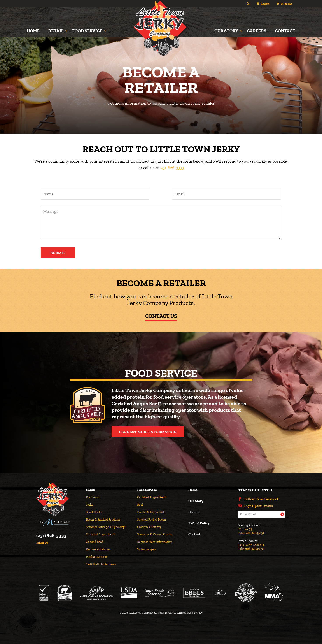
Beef (140, 505)
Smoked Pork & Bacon (151, 520)
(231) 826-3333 (51, 536)
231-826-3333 (172, 168)
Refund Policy (199, 523)
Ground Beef (94, 542)
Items (286, 4)
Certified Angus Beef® (101, 534)
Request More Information (148, 432)
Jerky (90, 505)
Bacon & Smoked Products (103, 520)
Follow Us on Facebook (262, 499)
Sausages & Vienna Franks (155, 534)
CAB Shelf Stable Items (101, 564)
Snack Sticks (94, 512)
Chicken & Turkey (149, 527)
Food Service (87, 31)
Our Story (226, 31)
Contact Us (161, 316)
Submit (58, 253)
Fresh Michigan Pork (151, 512)
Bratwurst (93, 497)
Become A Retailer (98, 549)
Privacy (198, 613)
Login (265, 4)
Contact (285, 31)
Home (33, 31)
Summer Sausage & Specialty (105, 527)
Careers (257, 31)
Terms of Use (184, 613)
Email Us (42, 543)
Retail (56, 31)
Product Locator (97, 557)
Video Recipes (146, 549)
